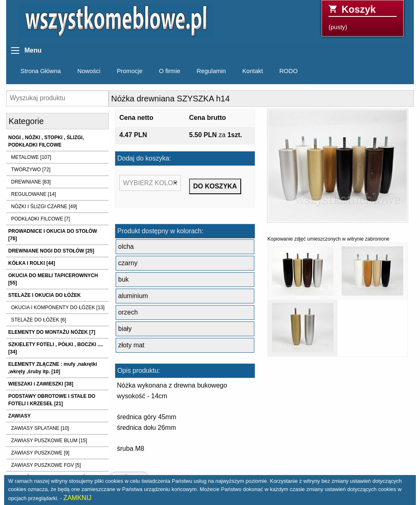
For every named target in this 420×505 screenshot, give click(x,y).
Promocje (130, 71)
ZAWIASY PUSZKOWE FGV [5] (46, 465)
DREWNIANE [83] (31, 182)
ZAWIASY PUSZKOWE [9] (40, 453)
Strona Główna (41, 71)
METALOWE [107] (31, 157)
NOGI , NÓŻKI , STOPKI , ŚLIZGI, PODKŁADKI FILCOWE (46, 141)
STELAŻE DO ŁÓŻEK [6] (39, 320)
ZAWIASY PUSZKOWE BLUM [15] (49, 441)
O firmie (169, 71)
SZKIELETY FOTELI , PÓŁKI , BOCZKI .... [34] (56, 348)
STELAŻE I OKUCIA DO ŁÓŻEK (45, 295)
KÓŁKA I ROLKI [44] (32, 263)
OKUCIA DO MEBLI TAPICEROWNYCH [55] (53, 279)
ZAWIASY (19, 416)
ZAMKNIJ (77, 498)
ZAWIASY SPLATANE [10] (40, 428)
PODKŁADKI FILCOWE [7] (40, 219)
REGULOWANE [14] (34, 194)
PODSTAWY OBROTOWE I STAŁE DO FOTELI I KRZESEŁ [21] (52, 400)
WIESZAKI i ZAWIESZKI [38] (41, 384)
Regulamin (211, 71)
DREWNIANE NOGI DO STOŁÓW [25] (51, 251)
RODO (289, 71)
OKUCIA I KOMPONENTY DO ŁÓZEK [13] (58, 308)
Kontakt (253, 71)
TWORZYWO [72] (31, 170)
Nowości (89, 71)
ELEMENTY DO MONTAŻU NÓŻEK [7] (52, 332)
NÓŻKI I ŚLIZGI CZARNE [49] (44, 207)
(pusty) (363, 17)
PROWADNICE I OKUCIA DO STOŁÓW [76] (53, 235)
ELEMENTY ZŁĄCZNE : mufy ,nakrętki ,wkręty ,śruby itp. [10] (52, 368)
